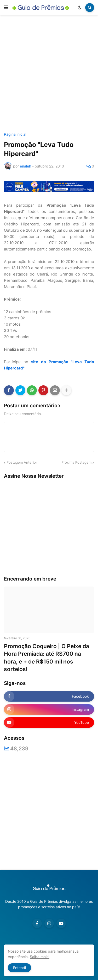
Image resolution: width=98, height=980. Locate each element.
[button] (6, 8)
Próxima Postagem (76, 462)
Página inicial (15, 134)
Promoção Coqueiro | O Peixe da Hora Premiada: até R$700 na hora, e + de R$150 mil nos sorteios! (47, 658)
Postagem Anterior (22, 462)
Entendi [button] (19, 968)
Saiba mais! (40, 957)
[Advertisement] (49, 74)
